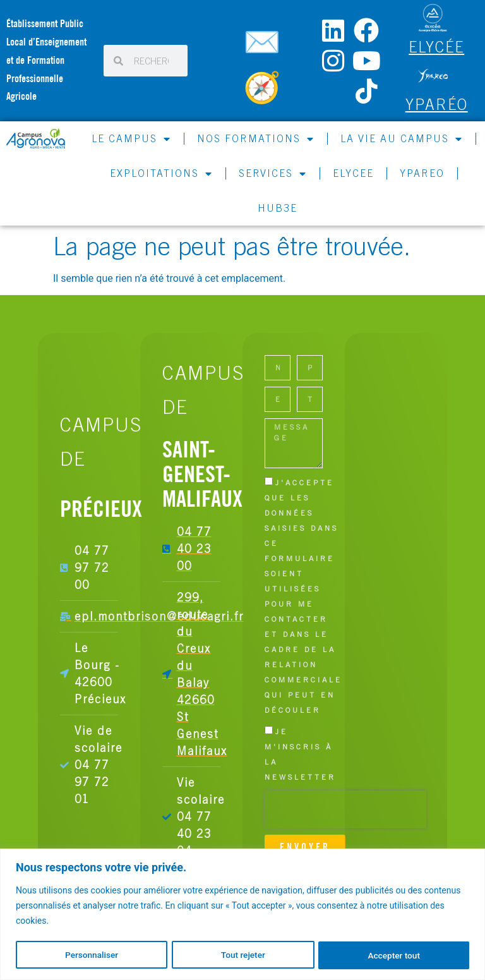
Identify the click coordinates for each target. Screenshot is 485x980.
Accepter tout (394, 955)
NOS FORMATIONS (256, 139)
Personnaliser (91, 955)
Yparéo (437, 104)
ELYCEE (353, 173)
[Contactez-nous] (264, 47)
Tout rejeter (243, 955)
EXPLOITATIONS (161, 174)
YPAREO (422, 173)
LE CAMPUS (131, 139)
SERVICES (273, 174)
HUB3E (278, 208)
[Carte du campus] (264, 93)
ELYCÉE (436, 47)
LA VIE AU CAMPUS (402, 139)
